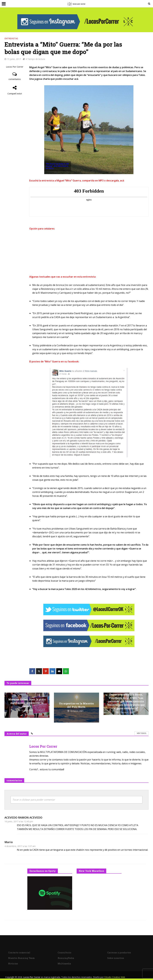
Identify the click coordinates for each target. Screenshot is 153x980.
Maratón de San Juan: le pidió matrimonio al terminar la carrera (27, 703)
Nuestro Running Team (21, 958)
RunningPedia (66, 958)
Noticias (13, 963)
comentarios (15, 79)
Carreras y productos (119, 952)
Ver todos (141, 733)
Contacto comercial (19, 952)
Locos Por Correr (15, 67)
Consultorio (64, 952)
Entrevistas (11, 38)
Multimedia (64, 963)
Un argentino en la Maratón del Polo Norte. (76, 705)
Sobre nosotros (116, 958)
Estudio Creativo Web (115, 977)
